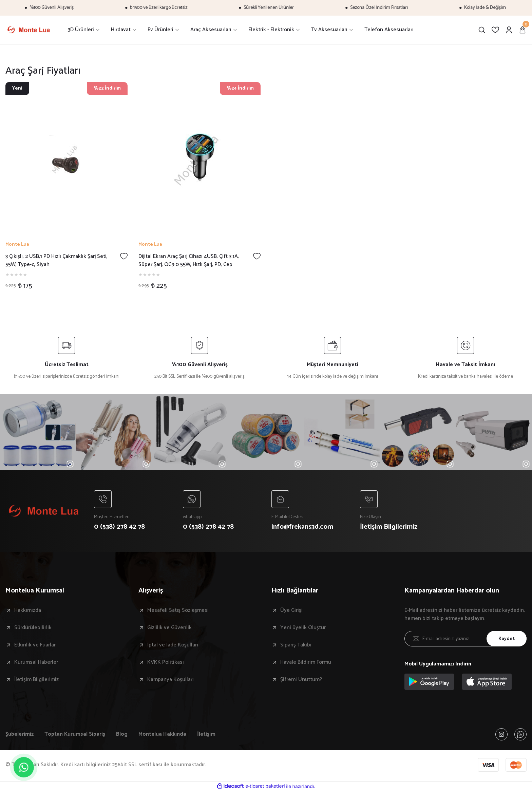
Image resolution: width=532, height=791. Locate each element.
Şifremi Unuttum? (301, 680)
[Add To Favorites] (124, 256)
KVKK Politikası (166, 662)
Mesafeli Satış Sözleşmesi (178, 610)
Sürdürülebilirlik (33, 628)
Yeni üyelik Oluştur (303, 628)
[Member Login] (509, 30)
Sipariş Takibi (296, 645)
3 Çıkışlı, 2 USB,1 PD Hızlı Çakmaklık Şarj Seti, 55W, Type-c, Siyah (56, 261)
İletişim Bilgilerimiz (36, 680)
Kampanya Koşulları (170, 680)
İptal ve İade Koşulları (173, 645)
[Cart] (522, 30)
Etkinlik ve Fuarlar (35, 645)
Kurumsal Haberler (36, 662)
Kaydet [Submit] (507, 639)
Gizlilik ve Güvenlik (169, 628)
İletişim (206, 734)
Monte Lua (17, 245)
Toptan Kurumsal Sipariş (75, 734)
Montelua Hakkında (162, 734)
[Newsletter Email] (465, 639)
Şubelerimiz (20, 734)
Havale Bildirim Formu (306, 662)
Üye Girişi (291, 610)
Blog (122, 734)
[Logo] (28, 30)
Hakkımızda (28, 610)
